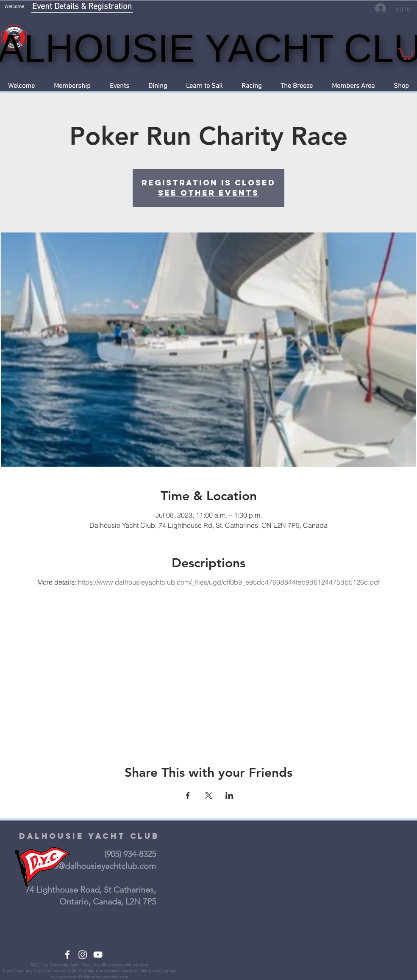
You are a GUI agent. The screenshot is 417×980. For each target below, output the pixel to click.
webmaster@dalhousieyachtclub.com (93, 977)
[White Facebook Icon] (67, 955)
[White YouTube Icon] (98, 955)
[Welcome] (14, 7)
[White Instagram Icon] (83, 955)
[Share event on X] (209, 795)
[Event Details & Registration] (82, 7)
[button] (406, 54)
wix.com (140, 965)
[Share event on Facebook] (188, 795)
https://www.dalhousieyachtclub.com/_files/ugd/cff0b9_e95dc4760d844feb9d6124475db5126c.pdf (229, 582)
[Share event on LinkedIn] (229, 795)
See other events (208, 193)
